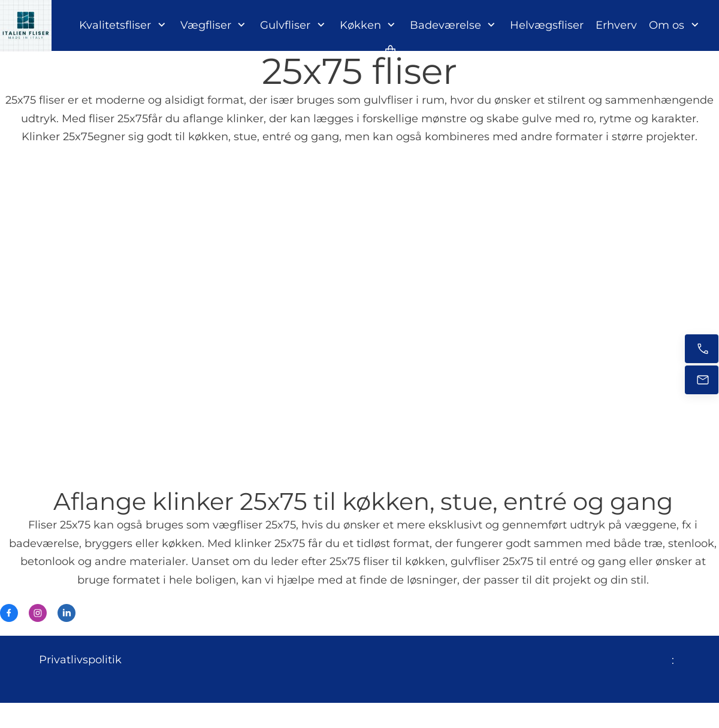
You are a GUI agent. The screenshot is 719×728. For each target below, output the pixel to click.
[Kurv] (391, 51)
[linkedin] (67, 613)
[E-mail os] (702, 380)
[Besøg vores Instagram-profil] (38, 613)
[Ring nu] (702, 349)
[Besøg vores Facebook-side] (9, 613)
